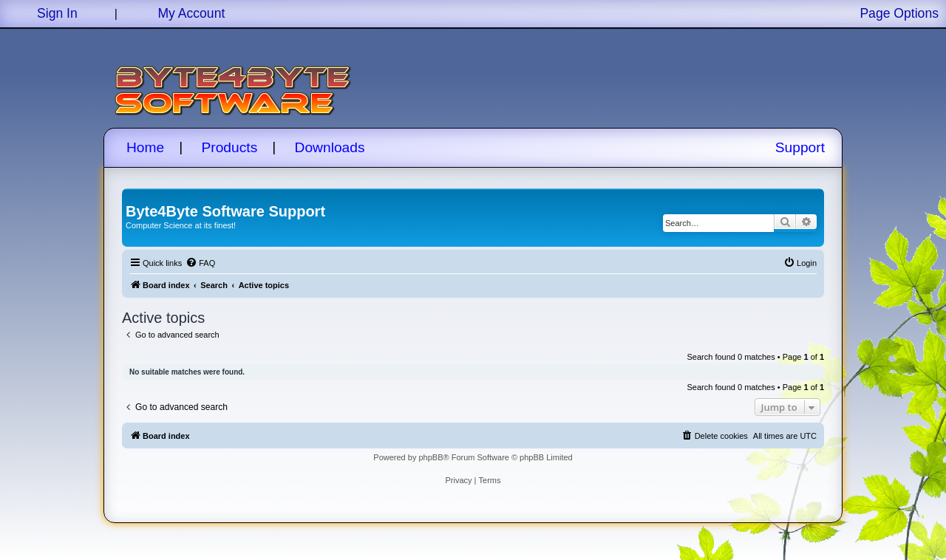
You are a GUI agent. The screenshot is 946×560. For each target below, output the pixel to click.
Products (230, 147)
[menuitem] (200, 263)
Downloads (330, 147)
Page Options (899, 13)
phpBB (431, 457)
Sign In (57, 13)
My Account (191, 13)
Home (145, 147)
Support (800, 147)
